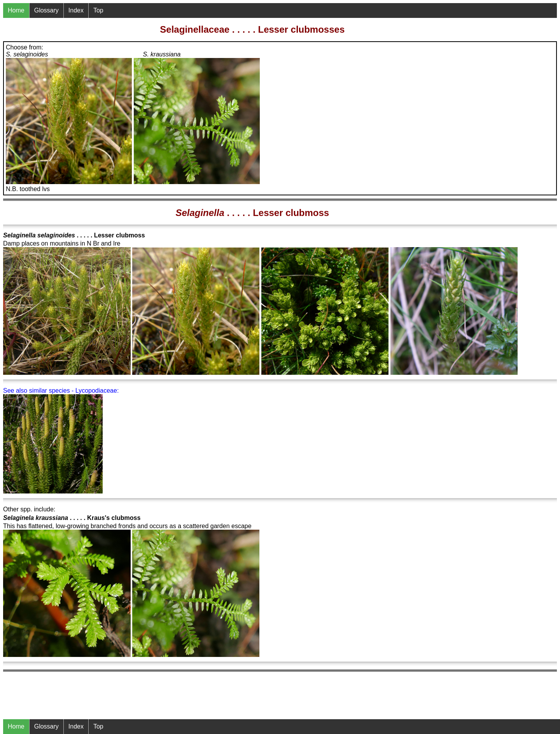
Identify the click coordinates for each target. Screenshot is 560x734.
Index (76, 726)
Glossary (46, 726)
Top (98, 726)
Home (16, 726)
